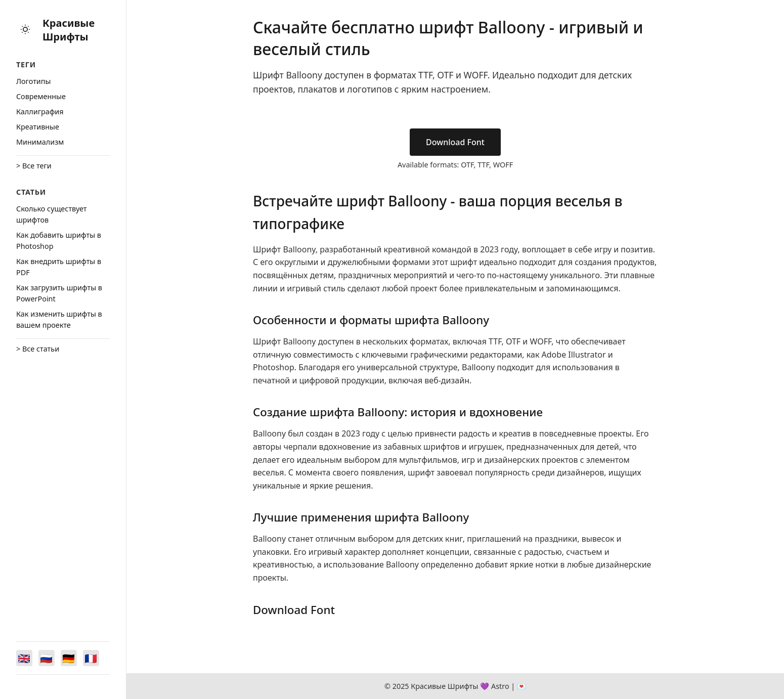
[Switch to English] (24, 658)
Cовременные (41, 96)
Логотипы (33, 81)
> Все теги (34, 166)
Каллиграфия (40, 112)
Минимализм (40, 142)
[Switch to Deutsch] (69, 658)
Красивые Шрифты (69, 30)
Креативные (38, 127)
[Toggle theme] (25, 30)
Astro (500, 686)
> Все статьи (38, 349)
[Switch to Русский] (47, 658)
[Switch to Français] (91, 658)
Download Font (455, 142)
